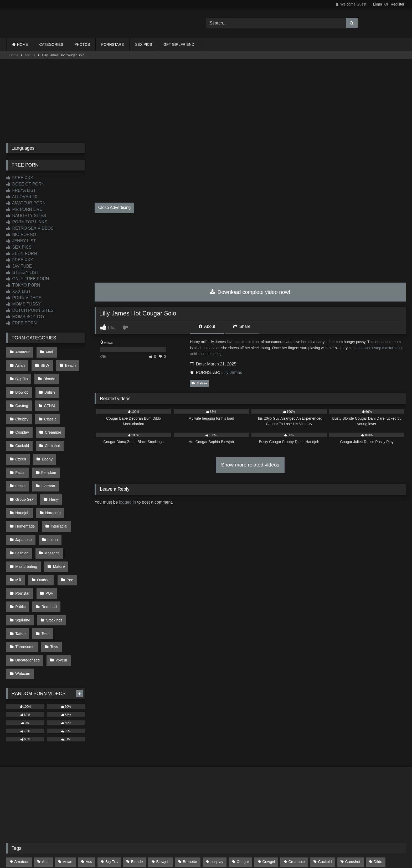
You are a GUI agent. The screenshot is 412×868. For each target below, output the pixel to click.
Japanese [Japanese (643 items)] (278, 794)
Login (377, 4)
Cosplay (22, 407)
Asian (70, 351)
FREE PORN (22, 323)
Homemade (55, 474)
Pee (18, 529)
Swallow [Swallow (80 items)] (274, 805)
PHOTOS (82, 44)
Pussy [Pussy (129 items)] (198, 805)
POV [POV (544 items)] (152, 805)
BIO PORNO (21, 235)
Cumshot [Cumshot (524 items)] (353, 783)
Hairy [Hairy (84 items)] (133, 794)
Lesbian (46, 496)
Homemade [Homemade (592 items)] (217, 794)
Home (14, 55)
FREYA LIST (21, 190)
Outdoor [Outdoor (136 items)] (100, 805)
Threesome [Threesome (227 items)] (349, 805)
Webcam (22, 596)
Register (398, 4)
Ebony (46, 429)
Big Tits (69, 363)
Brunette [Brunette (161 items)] (190, 783)
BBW (19, 363)
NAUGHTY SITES (26, 216)
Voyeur (60, 585)
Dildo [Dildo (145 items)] (378, 783)
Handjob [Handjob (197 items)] (157, 794)
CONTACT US (172, 845)
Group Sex (52, 451)
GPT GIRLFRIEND (179, 44)
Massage (23, 507)
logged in (128, 502)
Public (20, 540)
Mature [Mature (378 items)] (388, 794)
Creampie (51, 407)
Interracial (23, 485)
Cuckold (22, 418)
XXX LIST (19, 291)
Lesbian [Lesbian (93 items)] (329, 794)
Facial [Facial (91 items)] (51, 794)
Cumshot (51, 418)
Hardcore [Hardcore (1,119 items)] (186, 794)
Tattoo (20, 563)
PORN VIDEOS (24, 298)
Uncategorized (27, 585)
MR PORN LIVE (24, 209)
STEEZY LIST (22, 272)
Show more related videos (250, 465)
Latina (20, 496)
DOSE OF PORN (25, 184)
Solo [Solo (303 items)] (221, 805)
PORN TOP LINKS (27, 222)
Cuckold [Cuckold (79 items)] (325, 783)
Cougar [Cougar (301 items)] (243, 783)
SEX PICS (144, 44)
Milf (44, 518)
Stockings (53, 552)
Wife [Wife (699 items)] (397, 805)
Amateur (22, 351)
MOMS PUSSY (24, 304)
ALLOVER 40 (22, 197)
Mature (30, 55)
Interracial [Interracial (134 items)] (248, 794)
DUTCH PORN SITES (30, 310)
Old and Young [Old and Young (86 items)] (68, 805)
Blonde (21, 374)
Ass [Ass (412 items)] (89, 783)
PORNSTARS (112, 44)
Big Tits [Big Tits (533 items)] (112, 783)
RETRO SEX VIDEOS (30, 228)
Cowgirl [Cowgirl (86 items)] (269, 783)
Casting (46, 385)
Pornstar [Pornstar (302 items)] (127, 805)
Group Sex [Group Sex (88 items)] (106, 794)
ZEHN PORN (22, 254)
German (22, 451)
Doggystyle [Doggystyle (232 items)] (24, 794)
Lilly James (232, 372)
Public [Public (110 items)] (175, 805)
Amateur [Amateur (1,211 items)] (21, 783)
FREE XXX (20, 178)
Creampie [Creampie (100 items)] (296, 783)
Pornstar (43, 529)
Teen (44, 563)
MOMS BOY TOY (26, 317)
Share (242, 326)
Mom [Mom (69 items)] (38, 805)
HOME (23, 44)
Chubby (22, 396)
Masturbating (56, 507)
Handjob (45, 463)
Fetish (50, 440)
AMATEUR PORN (26, 203)
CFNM (73, 385)
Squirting (22, 552)
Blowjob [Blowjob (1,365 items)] (163, 783)
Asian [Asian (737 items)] (68, 783)
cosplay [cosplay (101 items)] (217, 783)
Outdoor (68, 518)
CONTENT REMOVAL (233, 845)
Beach (43, 363)
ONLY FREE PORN (28, 279)
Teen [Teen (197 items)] (322, 805)
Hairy (19, 463)
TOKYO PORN (23, 285)
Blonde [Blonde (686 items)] (137, 783)
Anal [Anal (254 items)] (46, 783)
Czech (20, 429)
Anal (47, 351)
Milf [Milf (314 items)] (17, 805)
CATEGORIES (51, 44)
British (20, 385)
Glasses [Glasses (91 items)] (77, 794)
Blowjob (48, 374)
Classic (49, 396)
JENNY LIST (21, 241)
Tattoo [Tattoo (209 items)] (300, 805)
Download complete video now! (250, 292)
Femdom (22, 440)
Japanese (54, 485)
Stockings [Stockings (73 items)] (246, 805)
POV (69, 529)
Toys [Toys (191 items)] (376, 805)
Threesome (25, 574)
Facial (70, 429)
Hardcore (23, 474)
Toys (53, 574)
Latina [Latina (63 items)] (304, 794)
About (207, 326)
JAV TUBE (19, 266)
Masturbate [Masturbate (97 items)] (359, 794)
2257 (199, 845)
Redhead (47, 540)
